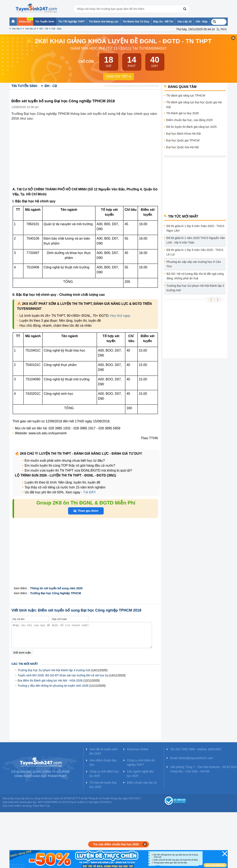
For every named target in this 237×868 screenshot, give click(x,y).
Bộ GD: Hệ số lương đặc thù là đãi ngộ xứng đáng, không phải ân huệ (195, 276)
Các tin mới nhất (25, 664)
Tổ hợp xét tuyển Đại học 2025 (103, 785)
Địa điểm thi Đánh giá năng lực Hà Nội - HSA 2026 (50, 680)
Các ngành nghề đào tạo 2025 (140, 774)
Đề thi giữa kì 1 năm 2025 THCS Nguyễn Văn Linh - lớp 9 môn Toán (196, 240)
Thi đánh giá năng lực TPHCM (186, 96)
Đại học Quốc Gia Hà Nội (183, 147)
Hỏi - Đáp (57, 29)
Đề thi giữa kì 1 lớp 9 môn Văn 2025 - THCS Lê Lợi (195, 252)
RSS (224, 29)
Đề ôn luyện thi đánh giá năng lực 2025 (192, 127)
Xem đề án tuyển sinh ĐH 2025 (104, 751)
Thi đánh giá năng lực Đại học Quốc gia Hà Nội (194, 105)
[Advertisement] (85, 157)
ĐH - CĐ (44, 29)
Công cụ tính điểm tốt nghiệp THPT (141, 763)
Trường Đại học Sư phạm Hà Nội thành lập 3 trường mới (54, 670)
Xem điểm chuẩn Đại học (103, 763)
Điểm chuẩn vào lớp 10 (142, 783)
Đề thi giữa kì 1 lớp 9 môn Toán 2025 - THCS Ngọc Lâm (196, 228)
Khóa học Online (138, 749)
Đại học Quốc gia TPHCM (183, 140)
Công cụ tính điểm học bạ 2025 (104, 774)
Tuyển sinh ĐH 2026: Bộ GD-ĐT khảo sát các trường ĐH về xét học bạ (63, 675)
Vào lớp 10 (31, 29)
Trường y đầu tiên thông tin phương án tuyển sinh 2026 (53, 686)
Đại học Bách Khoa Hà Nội (184, 134)
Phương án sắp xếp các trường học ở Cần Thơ (194, 264)
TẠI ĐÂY (90, 492)
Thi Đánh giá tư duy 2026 (183, 113)
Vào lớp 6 (17, 29)
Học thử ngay (120, 316)
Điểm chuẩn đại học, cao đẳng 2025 (190, 120)
